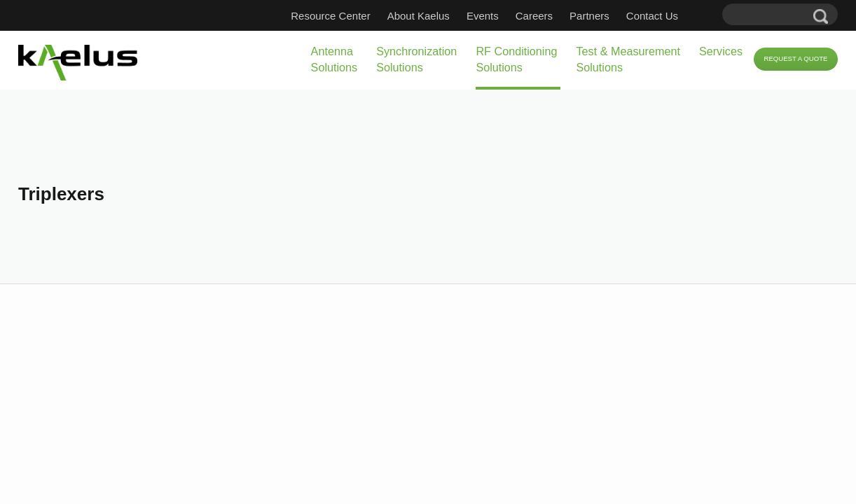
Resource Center (351, 16)
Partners (610, 16)
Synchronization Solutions (302, 59)
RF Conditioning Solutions (426, 59)
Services (678, 51)
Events (504, 16)
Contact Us (673, 16)
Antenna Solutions (198, 59)
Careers (555, 16)
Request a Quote (783, 59)
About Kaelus (440, 16)
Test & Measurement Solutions (562, 59)
